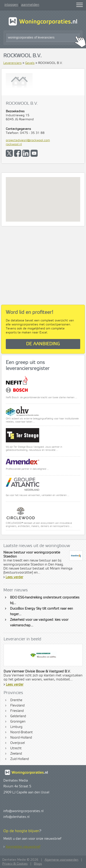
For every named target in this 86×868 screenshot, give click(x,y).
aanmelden (30, 5)
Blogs (38, 864)
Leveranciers (12, 63)
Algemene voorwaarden (61, 860)
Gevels (30, 63)
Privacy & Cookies (15, 864)
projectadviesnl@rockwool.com (28, 140)
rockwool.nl (14, 144)
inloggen (11, 5)
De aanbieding (43, 344)
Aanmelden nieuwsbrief (23, 847)
